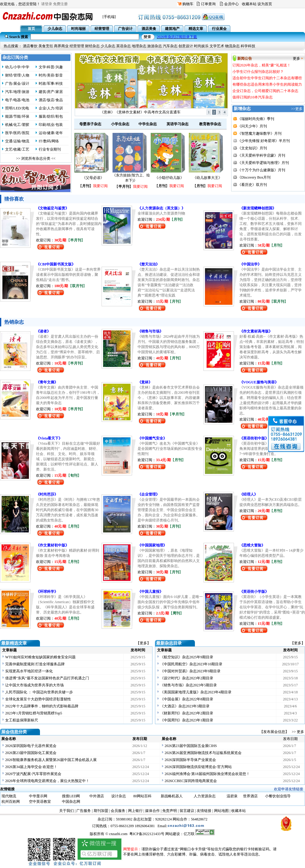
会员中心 (231, 4)
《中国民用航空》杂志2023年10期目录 (191, 664)
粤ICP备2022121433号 (147, 834)
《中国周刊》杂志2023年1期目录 (187, 720)
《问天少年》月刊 (252, 126)
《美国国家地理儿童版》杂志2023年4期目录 (196, 692)
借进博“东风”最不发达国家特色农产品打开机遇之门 (47, 678)
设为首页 (265, 4)
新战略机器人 (172, 796)
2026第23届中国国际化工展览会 (31, 753)
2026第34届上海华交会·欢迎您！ (31, 767)
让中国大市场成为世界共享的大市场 (34, 685)
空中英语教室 (40, 802)
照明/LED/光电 (17, 108)
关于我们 (66, 811)
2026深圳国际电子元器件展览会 (31, 746)
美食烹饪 (46, 46)
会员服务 (118, 811)
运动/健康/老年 (51, 133)
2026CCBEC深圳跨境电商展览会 (191, 781)
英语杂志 (124, 46)
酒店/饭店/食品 (51, 100)
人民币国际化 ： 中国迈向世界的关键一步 (39, 692)
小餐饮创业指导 (278, 796)
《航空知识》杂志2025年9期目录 (187, 657)
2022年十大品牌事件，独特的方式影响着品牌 (42, 706)
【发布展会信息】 (275, 732)
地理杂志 (139, 46)
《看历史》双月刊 (252, 185)
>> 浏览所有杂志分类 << (36, 158)
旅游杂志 (155, 46)
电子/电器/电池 (17, 100)
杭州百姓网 (11, 802)
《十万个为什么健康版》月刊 (261, 170)
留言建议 (187, 811)
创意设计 (186, 46)
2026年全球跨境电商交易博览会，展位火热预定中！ (47, 781)
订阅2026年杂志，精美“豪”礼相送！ (140, 112)
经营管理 (77, 46)
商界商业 (61, 46)
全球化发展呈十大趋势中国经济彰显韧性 (38, 699)
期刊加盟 (101, 811)
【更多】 (143, 643)
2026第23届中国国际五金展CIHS (191, 746)
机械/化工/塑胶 (17, 125)
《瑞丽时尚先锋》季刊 (256, 119)
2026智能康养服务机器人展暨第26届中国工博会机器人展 (51, 760)
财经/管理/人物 (17, 75)
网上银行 (135, 811)
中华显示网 (38, 796)
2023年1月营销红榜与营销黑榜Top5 (34, 713)
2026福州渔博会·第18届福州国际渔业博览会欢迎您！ (207, 774)
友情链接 (204, 811)
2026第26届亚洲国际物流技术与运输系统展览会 (203, 753)
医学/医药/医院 (17, 133)
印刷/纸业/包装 (51, 125)
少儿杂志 (108, 46)
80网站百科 (142, 796)
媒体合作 (152, 811)
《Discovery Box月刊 (254, 177)
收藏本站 (249, 4)
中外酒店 (97, 796)
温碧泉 (232, 796)
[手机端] (109, 17)
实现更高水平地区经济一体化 (29, 671)
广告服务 (84, 811)
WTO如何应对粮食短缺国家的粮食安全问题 (40, 657)
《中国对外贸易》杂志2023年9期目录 (190, 671)
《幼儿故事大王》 (207, 178)
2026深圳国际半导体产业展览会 (190, 760)
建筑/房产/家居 (51, 92)
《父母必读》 (93, 178)
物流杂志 (232, 46)
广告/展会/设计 (17, 84)
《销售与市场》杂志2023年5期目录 (188, 685)
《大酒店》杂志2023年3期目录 (185, 706)
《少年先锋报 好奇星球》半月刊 (264, 141)
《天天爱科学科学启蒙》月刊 (261, 155)
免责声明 (170, 811)
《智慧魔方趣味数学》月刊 (260, 133)
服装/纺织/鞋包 (51, 116)
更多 (296, 59)
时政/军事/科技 (51, 84)
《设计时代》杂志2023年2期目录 (187, 678)
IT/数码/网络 (49, 141)
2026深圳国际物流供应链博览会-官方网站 (198, 767)
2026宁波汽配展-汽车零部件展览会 (33, 774)
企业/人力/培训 (51, 108)
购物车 (188, 4)
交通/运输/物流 (17, 141)
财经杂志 (92, 46)
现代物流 (9, 796)
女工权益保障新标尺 (22, 720)
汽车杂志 (170, 46)
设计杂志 (119, 796)
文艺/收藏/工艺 (17, 149)
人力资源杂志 (205, 796)
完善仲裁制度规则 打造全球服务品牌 (35, 664)
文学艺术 (217, 46)
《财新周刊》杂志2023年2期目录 (187, 713)
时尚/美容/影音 (51, 75)
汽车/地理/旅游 (17, 92)
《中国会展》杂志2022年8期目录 (187, 699)
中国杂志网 (71, 802)
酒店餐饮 (30, 46)
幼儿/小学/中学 (17, 67)
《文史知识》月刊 (252, 148)
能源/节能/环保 (17, 116)
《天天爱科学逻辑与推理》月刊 (263, 163)
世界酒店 (250, 796)
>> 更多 (298, 732)
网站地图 (221, 811)
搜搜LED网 (71, 796)
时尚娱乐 (201, 46)
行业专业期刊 (50, 149)
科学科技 (248, 46)
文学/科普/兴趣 (51, 67)
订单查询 (208, 4)
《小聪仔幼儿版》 (169, 178)
